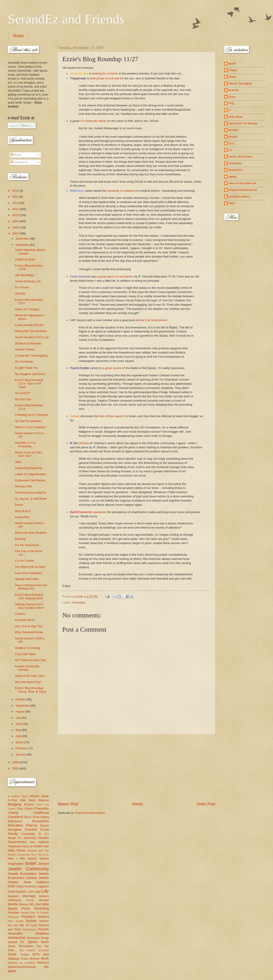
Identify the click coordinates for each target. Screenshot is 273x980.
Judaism (43, 882)
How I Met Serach (22, 858)
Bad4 (32, 800)
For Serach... (23, 287)
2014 (16, 191)
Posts (16, 155)
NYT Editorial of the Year (31, 660)
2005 (16, 768)
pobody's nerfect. (239, 196)
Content (20, 614)
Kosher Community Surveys (27, 668)
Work (45, 958)
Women (35, 959)
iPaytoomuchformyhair (243, 190)
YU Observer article (93, 121)
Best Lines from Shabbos (31, 533)
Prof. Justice (16, 921)
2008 (16, 227)
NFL (32, 904)
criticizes (84, 443)
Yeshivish (43, 963)
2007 (16, 233)
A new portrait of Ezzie (29, 325)
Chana (29, 809)
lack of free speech (112, 416)
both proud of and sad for (107, 78)
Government (17, 842)
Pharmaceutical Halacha (30, 493)
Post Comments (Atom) (90, 813)
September (23, 706)
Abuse (34, 796)
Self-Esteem (30, 929)
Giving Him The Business (31, 331)
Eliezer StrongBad (240, 83)
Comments (19, 162)
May (19, 730)
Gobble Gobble (25, 349)
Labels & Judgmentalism (30, 474)
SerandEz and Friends (66, 19)
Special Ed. (16, 942)
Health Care (41, 846)
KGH (11, 886)
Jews (27, 882)
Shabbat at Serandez (28, 343)
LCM (30, 892)
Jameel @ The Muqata (243, 123)
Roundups (79, 602)
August (20, 712)
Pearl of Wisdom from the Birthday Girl (31, 587)
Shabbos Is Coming (27, 648)
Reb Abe (13, 925)
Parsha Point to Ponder (35, 913)
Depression (15, 821)
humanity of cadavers (121, 191)
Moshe (13, 904)
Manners (13, 896)
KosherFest (22, 517)
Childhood (41, 813)
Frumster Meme (25, 620)
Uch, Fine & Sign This (29, 626)
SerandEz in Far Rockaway (25, 444)
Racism (44, 921)
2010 (16, 215)
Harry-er (27, 846)
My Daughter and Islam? (30, 374)
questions (100, 512)
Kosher (21, 891)
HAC (33, 842)
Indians (44, 858)
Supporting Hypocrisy (28, 468)
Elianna (32, 825)
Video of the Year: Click (30, 676)
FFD (231, 103)
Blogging (14, 804)
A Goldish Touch (18, 796)
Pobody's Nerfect (35, 917)
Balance (44, 800)
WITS (36, 954)
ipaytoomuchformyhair (22, 967)
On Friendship (24, 362)
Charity (13, 813)
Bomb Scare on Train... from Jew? (30, 454)
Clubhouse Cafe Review (30, 480)
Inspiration (16, 864)
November (23, 245)
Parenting (42, 908)
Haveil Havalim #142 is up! (32, 337)
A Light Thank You (26, 368)
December (23, 239)
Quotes (31, 921)
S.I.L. (232, 143)
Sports (33, 942)
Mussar (24, 904)
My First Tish (23, 399)
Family (13, 834)
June (19, 724)
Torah (12, 954)
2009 (16, 221)
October (21, 699)
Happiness (15, 846)
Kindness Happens (37, 886)
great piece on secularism (116, 276)
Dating (45, 817)
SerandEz (15, 933)
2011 (16, 209)
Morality (30, 900)
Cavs (20, 809)
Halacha (44, 842)
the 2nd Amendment (153, 320)
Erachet (31, 829)
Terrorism (26, 946)
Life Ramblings (24, 275)
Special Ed (235, 170)
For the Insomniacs (27, 545)
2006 (16, 762)
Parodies (13, 913)
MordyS (44, 900)
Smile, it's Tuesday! (27, 309)
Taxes (12, 946)
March (20, 742)
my (15, 83)
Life (45, 891)
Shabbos (42, 933)
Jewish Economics (22, 874)
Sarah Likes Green (240, 157)
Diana (232, 77)
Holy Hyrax (17, 850)
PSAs (26, 908)
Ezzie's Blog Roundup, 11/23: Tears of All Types (29, 383)
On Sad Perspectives (28, 421)
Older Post (206, 804)
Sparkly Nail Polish (27, 579)
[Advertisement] (136, 768)
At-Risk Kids (17, 800)
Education (15, 825)
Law (37, 891)
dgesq (232, 177)
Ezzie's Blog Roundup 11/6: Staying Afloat (29, 596)
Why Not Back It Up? (28, 682)
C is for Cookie (24, 561)
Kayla (20, 886)
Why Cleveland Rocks (29, 632)
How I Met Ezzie (40, 855)
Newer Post (68, 804)
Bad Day (20, 539)
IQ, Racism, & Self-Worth (31, 499)
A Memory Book (25, 259)
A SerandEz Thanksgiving (31, 356)
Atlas (18, 462)
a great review (112, 368)
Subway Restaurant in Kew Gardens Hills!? (30, 606)
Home (19, 36)
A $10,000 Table (25, 654)
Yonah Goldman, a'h (28, 281)
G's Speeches (27, 838)
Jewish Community (28, 869)
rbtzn (232, 203)
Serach (43, 929)
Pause (19, 505)
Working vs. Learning (21, 963)
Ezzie (45, 829)
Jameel (43, 864)
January (21, 755)
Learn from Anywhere (28, 573)
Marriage (29, 896)
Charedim (41, 808)
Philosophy (13, 917)
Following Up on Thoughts (31, 415)
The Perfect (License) (34, 950)
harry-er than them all (242, 183)
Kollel (11, 892)
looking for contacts (105, 73)
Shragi (45, 938)
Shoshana (33, 938)
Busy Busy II (23, 511)
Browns (29, 804)
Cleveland (15, 817)
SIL (22, 925)
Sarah (34, 925)
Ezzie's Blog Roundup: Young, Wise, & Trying (31, 690)
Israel (30, 863)
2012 (16, 203)
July (18, 718)
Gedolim (44, 838)
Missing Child (23, 486)
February (22, 748)
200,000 (20, 294)
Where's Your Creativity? (31, 427)
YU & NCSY (23, 393)
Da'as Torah (32, 817)
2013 (16, 197)
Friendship (28, 834)
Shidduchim (17, 938)
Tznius (24, 954)
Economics (41, 821)
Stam (45, 942)
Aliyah (45, 796)
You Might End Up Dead (30, 567)
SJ (28, 925)
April (19, 736)
